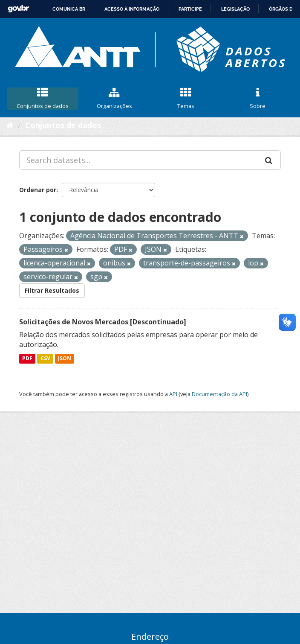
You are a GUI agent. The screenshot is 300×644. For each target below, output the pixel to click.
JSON (65, 358)
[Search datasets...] (139, 160)
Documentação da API (219, 394)
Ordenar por (38, 190)
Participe (190, 9)
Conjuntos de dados (43, 99)
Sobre (257, 99)
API (173, 394)
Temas (186, 99)
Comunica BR (69, 9)
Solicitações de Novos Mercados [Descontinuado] (103, 322)
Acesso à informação (132, 9)
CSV (45, 358)
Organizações (114, 99)
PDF (27, 358)
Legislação (235, 9)
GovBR (18, 9)
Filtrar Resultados (52, 290)
